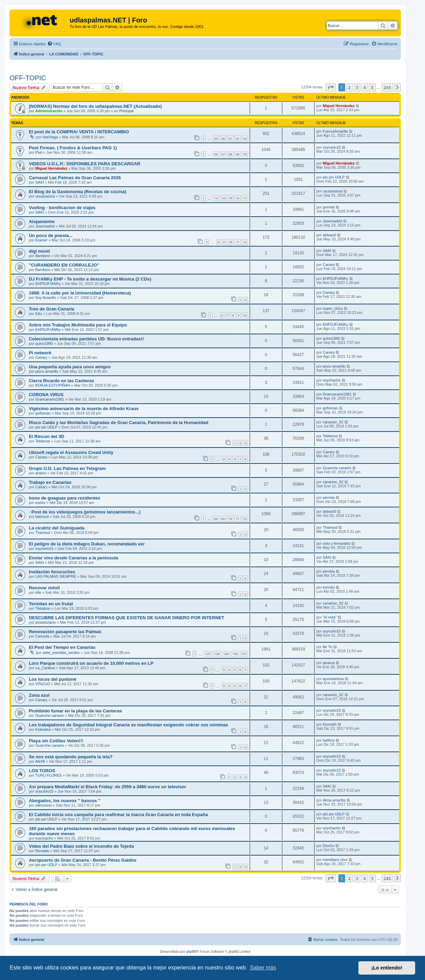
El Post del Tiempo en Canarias (62, 647)
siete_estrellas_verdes (61, 653)
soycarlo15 (332, 147)
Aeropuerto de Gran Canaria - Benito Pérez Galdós (83, 860)
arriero (41, 473)
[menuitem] (54, 44)
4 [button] (365, 87)
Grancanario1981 (50, 399)
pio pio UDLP (334, 177)
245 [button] (387, 87)
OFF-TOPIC (28, 78)
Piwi (39, 152)
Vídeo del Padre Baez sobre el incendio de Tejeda (81, 846)
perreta (329, 207)
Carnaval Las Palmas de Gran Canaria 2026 (75, 178)
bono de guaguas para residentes (65, 498)
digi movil (39, 251)
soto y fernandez (337, 543)
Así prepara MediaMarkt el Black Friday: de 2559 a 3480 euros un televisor (108, 787)
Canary (329, 265)
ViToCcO (43, 684)
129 (226, 654)
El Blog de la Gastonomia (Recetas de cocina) (78, 192)
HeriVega (50, 137)
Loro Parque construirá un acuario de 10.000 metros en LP (91, 663)
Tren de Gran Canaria (51, 309)
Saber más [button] (263, 968)
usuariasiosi (45, 196)
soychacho (332, 380)
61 (230, 139)
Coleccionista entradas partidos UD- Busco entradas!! (86, 339)
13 (216, 198)
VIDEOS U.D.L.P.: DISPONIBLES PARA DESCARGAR (85, 164)
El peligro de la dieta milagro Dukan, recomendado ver (87, 544)
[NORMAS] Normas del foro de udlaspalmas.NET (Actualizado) (95, 106)
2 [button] (349, 87)
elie (38, 592)
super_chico (333, 308)
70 (245, 154)
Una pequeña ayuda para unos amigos (70, 367)
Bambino (43, 256)
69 (237, 154)
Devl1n (329, 846)
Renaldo (42, 851)
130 (235, 654)
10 (230, 242)
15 (230, 198)
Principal (126, 111)
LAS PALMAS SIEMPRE (56, 576)
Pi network (40, 353)
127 (208, 654)
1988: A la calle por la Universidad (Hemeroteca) (80, 293)
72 (245, 519)
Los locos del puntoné (53, 679)
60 (223, 139)
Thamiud (43, 533)
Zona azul (39, 695)
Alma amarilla (334, 800)
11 (237, 242)
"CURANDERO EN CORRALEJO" (64, 265)
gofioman (43, 413)
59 (216, 139)
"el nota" (330, 617)
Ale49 (40, 761)
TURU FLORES (49, 775)
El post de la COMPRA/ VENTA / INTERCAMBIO (79, 132)
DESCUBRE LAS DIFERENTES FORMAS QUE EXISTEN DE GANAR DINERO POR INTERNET (127, 618)
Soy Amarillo (46, 298)
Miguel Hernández (339, 106)
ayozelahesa (333, 679)
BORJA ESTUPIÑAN (53, 385)
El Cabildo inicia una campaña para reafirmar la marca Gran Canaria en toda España (118, 815)
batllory (329, 740)
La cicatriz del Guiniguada (57, 528)
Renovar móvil (44, 588)
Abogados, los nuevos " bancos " (65, 801)
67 (223, 154)
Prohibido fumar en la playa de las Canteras (75, 711)
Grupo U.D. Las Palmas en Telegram (67, 468)
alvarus (329, 663)
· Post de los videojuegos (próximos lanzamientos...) (85, 512)
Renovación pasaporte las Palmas (65, 632)
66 (216, 154)
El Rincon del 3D (47, 436)
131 (244, 654)
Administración (49, 111)
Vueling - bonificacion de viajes (62, 208)
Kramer (41, 240)
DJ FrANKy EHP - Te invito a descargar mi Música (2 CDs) (90, 279)
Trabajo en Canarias (50, 482)
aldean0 (329, 235)
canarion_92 (333, 422)
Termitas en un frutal (51, 604)
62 (237, 139)
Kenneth (330, 724)
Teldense (43, 441)
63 (245, 139)
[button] (331, 87)
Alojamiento (42, 222)
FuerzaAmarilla (335, 131)
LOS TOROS (42, 771)
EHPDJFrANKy (48, 284)
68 (230, 154)
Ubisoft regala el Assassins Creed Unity (71, 452)
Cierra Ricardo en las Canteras (61, 381)
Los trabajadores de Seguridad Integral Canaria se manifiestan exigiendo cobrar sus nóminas (128, 725)
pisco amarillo (47, 371)
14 (223, 198)
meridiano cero (335, 860)
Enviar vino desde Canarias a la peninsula (74, 558)
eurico (40, 503)
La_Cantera (45, 668)
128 (217, 654)
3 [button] (357, 87)
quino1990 (44, 343)
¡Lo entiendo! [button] (387, 968)
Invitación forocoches (52, 572)
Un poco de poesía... (51, 235)
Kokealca (43, 729)
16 (237, 198)
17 (245, 198)
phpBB (191, 952)
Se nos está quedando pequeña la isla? (71, 757)
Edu (39, 314)
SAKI (40, 182)
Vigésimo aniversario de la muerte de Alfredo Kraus (84, 409)
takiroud (42, 517)
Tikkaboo (43, 608)
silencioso (43, 805)
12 (245, 242)
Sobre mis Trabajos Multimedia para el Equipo (78, 325)
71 (237, 519)
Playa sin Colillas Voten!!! (56, 741)
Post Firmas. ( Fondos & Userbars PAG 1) (73, 148)
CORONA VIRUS (46, 395)
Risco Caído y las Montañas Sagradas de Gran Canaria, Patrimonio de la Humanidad (119, 423)
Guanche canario (337, 468)
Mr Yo (327, 647)
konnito (329, 587)
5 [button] (372, 87)
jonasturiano (46, 622)
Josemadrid (45, 226)
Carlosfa (42, 636)
